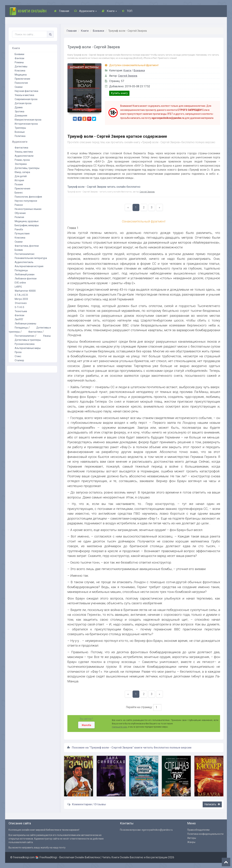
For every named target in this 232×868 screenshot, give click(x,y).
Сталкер (19, 360)
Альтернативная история (29, 266)
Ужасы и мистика (24, 95)
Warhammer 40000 (25, 291)
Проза (18, 352)
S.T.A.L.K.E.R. (21, 295)
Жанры (191, 842)
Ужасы (47, 336)
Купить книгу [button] (119, 93)
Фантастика (21, 148)
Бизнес (19, 193)
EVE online (20, 283)
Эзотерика (21, 164)
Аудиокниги (85, 11)
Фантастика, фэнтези (27, 246)
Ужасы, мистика (24, 152)
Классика (20, 71)
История (19, 180)
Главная (62, 11)
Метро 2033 (21, 299)
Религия (19, 217)
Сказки (19, 87)
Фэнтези (19, 58)
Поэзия (19, 184)
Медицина (21, 75)
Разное (19, 205)
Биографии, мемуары (27, 225)
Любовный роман (25, 274)
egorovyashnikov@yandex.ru (157, 830)
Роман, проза (22, 160)
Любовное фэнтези (26, 279)
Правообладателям (198, 830)
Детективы (21, 66)
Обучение (20, 213)
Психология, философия (28, 197)
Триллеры (20, 128)
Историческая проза (26, 124)
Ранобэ (19, 229)
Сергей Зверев (128, 76)
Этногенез (21, 303)
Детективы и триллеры (28, 340)
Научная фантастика (26, 91)
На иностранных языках (28, 209)
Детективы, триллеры (27, 168)
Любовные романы (25, 324)
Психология (21, 83)
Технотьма (21, 311)
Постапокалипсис (25, 254)
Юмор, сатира (22, 172)
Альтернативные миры (28, 348)
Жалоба (86, 725)
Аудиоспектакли (24, 156)
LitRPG (18, 287)
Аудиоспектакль (24, 262)
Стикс (18, 356)
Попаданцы (21, 270)
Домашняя (21, 116)
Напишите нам (119, 727)
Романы (19, 62)
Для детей (21, 176)
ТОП (127, 11)
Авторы (192, 838)
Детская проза (23, 103)
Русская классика (25, 344)
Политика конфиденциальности (205, 834)
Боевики (98, 31)
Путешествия (22, 234)
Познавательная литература (31, 258)
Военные (20, 132)
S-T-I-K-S (19, 307)
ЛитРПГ (19, 319)
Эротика (19, 111)
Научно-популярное (26, 201)
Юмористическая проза (28, 120)
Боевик (19, 250)
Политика (20, 136)
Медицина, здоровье (27, 221)
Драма (19, 107)
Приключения (22, 189)
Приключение (22, 79)
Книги (109, 11)
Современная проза (26, 99)
